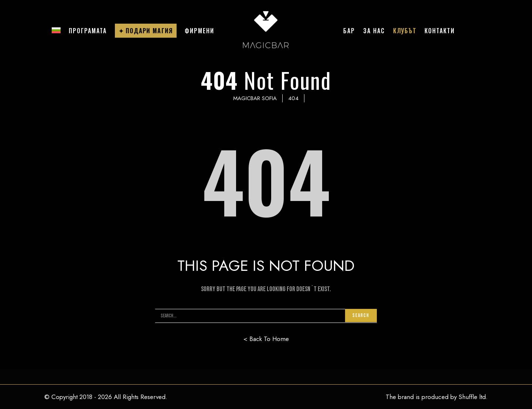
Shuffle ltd (472, 397)
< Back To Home (266, 339)
